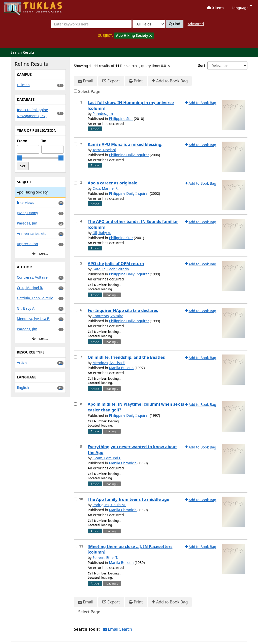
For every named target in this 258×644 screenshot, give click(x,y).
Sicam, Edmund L (107, 458)
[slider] (19, 158)
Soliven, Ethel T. (105, 557)
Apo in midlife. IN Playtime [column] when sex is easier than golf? (136, 407)
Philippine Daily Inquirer (129, 155)
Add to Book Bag (170, 81)
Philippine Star (121, 119)
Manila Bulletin (121, 368)
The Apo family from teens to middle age (128, 499)
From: (22, 141)
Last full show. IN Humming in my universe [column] (131, 105)
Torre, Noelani (104, 150)
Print (136, 81)
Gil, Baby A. (102, 233)
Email (86, 81)
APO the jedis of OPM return (116, 264)
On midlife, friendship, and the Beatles (126, 357)
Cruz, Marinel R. (105, 188)
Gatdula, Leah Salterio (111, 269)
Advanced (196, 24)
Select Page (89, 91)
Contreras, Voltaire (108, 316)
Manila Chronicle (123, 463)
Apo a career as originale (112, 183)
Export (111, 81)
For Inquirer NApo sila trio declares (123, 310)
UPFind (16, 6)
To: (44, 141)
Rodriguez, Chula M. (109, 505)
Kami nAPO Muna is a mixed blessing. (125, 144)
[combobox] (91, 24)
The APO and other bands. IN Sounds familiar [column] (133, 224)
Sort (202, 65)
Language (242, 8)
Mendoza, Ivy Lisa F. (109, 363)
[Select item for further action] (75, 102)
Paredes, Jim (103, 114)
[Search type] (149, 24)
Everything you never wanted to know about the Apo (132, 450)
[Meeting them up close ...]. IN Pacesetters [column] (130, 549)
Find (174, 24)
